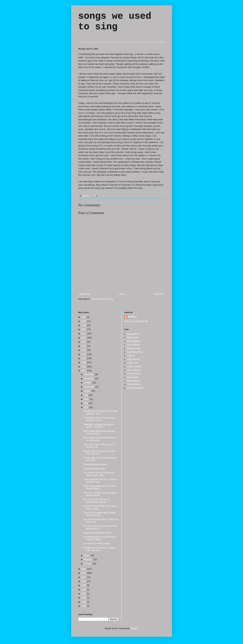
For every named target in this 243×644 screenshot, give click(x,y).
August (88, 391)
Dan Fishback (133, 345)
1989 (84, 602)
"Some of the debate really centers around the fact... (100, 514)
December (89, 374)
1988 (84, 606)
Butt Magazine (134, 341)
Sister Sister (133, 377)
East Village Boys (135, 352)
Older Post (159, 294)
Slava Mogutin (134, 381)
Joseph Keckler (134, 367)
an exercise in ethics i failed (96, 543)
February (88, 560)
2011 (84, 342)
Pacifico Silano (134, 374)
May (86, 403)
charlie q (132, 317)
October (88, 383)
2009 (84, 350)
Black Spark (133, 338)
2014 (84, 329)
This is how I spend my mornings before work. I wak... (99, 474)
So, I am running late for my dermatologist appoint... (96, 501)
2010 (84, 346)
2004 (84, 371)
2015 (84, 325)
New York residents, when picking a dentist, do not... (100, 494)
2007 (84, 358)
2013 (84, 334)
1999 (84, 585)
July (86, 395)
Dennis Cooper (134, 348)
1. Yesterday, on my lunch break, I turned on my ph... (99, 419)
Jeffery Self (132, 363)
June (87, 399)
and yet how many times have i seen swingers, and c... (101, 412)
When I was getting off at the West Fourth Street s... (99, 487)
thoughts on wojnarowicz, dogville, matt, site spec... (99, 549)
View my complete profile (136, 321)
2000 (84, 581)
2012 (84, 338)
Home (122, 294)
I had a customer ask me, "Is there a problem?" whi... (100, 481)
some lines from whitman (95, 464)
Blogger (134, 628)
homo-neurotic (134, 359)
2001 (84, 577)
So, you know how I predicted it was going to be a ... (100, 527)
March (87, 556)
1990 (84, 598)
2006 (84, 362)
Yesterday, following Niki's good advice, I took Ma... (98, 426)
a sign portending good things (97, 533)
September (89, 387)
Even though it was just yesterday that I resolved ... (99, 452)
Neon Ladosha (134, 370)
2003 (84, 569)
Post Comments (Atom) (102, 299)
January (88, 564)
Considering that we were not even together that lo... (100, 538)
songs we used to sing (115, 22)
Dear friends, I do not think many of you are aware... (100, 439)
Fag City (131, 356)
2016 (84, 321)
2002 (84, 573)
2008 (84, 354)
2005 (84, 367)
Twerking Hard (134, 384)
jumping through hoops (94, 469)
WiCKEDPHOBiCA (136, 388)
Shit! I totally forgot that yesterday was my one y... (99, 432)
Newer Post (85, 294)
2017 (84, 317)
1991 (84, 594)
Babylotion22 (133, 334)
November (89, 379)
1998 (84, 590)
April (86, 407)
